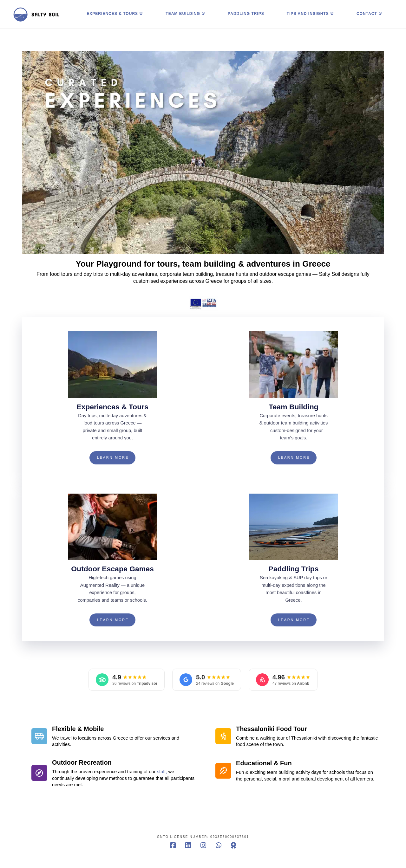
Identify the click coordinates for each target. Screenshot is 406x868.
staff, (162, 772)
